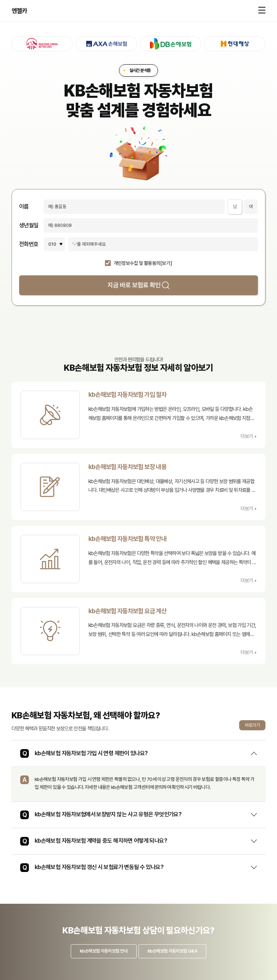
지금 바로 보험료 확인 (138, 285)
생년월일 (29, 225)
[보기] (166, 263)
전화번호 (29, 244)
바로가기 (252, 725)
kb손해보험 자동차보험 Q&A (172, 951)
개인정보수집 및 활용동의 (137, 263)
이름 (24, 207)
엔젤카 (19, 11)
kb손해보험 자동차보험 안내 (104, 951)
